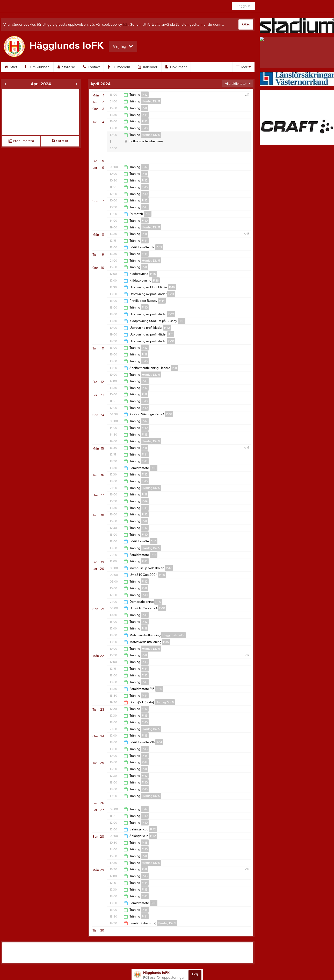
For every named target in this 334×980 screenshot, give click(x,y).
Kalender (148, 67)
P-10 (145, 194)
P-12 (145, 95)
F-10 (145, 128)
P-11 (144, 108)
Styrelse (66, 67)
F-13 (145, 254)
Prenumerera (21, 141)
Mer (244, 67)
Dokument (176, 67)
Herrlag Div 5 (151, 101)
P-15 (154, 555)
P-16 (172, 287)
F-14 (145, 241)
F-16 (156, 281)
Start (11, 67)
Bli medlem (119, 67)
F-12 (145, 167)
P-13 (145, 115)
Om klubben (37, 67)
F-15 (153, 274)
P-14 (145, 501)
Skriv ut (60, 141)
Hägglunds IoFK (173, 635)
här (125, 25)
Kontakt (91, 67)
